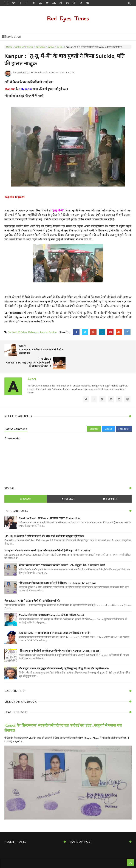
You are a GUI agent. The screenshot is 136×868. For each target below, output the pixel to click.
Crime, (47, 72)
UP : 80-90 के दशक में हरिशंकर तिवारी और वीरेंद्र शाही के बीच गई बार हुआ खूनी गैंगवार (44, 523)
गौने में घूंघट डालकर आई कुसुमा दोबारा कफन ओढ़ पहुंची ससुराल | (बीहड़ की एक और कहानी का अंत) (64, 655)
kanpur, (64, 72)
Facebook (124, 416)
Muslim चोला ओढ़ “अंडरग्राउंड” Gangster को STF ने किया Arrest (52, 602)
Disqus (108, 416)
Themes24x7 (102, 859)
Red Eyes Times (68, 18)
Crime (30, 47)
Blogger (94, 416)
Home (9, 47)
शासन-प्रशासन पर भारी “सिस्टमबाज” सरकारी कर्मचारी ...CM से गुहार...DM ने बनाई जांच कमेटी (62, 552)
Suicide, (71, 72)
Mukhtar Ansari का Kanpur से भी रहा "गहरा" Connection (49, 505)
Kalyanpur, (55, 72)
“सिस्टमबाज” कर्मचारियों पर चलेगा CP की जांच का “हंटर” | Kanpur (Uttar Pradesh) (60, 637)
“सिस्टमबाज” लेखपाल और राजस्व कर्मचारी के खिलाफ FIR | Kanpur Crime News (58, 570)
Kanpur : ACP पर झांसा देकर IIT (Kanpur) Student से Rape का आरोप (55, 620)
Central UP (19, 47)
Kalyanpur (40, 47)
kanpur (51, 47)
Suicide (60, 47)
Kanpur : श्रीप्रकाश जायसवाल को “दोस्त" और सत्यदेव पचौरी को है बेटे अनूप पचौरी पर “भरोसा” (48, 537)
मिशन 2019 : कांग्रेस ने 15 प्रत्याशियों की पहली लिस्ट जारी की (32, 587)
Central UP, (39, 72)
